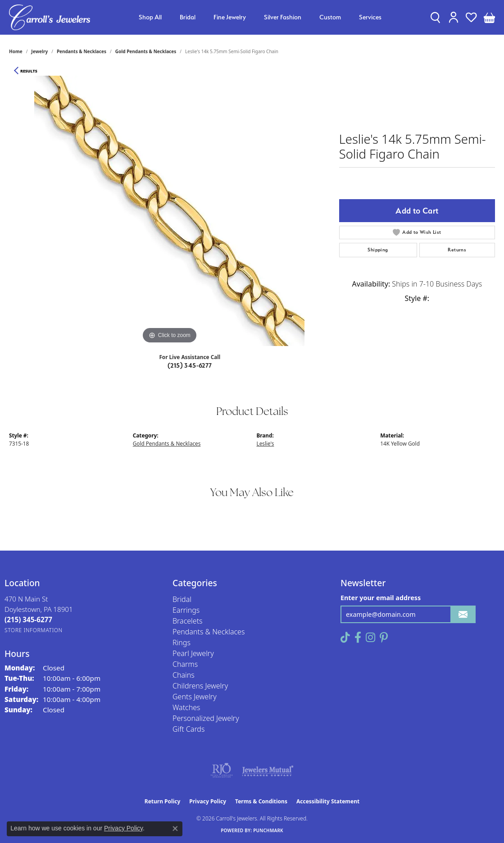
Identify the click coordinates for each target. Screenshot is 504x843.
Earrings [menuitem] (186, 610)
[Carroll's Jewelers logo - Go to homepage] (50, 17)
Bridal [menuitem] (182, 599)
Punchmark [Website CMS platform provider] (268, 830)
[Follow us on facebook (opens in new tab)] (358, 638)
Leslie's (266, 443)
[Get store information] (34, 630)
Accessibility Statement (328, 801)
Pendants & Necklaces (82, 51)
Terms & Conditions (261, 801)
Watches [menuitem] (186, 707)
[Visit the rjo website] (222, 770)
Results (29, 71)
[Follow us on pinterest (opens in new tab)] (384, 638)
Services (370, 17)
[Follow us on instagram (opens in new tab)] (370, 638)
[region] (169, 211)
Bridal (188, 17)
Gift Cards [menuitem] (188, 729)
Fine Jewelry (230, 17)
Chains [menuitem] (184, 675)
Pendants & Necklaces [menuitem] (209, 632)
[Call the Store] (28, 620)
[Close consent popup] (175, 829)
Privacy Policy (208, 801)
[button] (435, 17)
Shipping (378, 250)
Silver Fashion (283, 17)
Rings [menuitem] (182, 643)
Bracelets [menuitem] (188, 621)
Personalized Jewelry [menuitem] (206, 718)
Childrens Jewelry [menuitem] (200, 686)
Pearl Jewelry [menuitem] (193, 653)
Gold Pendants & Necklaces (146, 51)
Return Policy (163, 801)
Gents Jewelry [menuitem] (195, 697)
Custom (330, 17)
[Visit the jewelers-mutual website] (268, 770)
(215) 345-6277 (190, 365)
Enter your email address (381, 598)
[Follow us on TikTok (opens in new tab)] (345, 638)
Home (16, 51)
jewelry (39, 51)
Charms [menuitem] (185, 664)
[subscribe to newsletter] (463, 614)
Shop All (150, 17)
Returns (457, 250)
